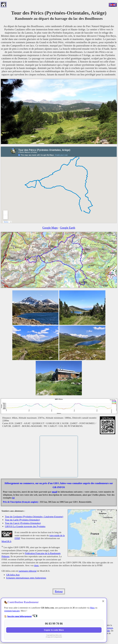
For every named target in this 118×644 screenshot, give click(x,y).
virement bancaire (12, 611)
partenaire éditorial (28, 571)
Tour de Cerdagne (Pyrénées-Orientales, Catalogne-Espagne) (34, 517)
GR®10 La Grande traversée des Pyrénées (25, 526)
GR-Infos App (13, 575)
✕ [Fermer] (103, 601)
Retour (59, 591)
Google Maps (50, 228)
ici (13, 498)
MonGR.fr (6, 541)
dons (36, 565)
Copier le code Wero (54, 630)
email (54, 492)
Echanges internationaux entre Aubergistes (26, 578)
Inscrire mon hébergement (20, 616)
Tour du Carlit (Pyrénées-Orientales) (22, 520)
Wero (92, 608)
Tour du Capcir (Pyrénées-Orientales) (23, 523)
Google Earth (68, 228)
